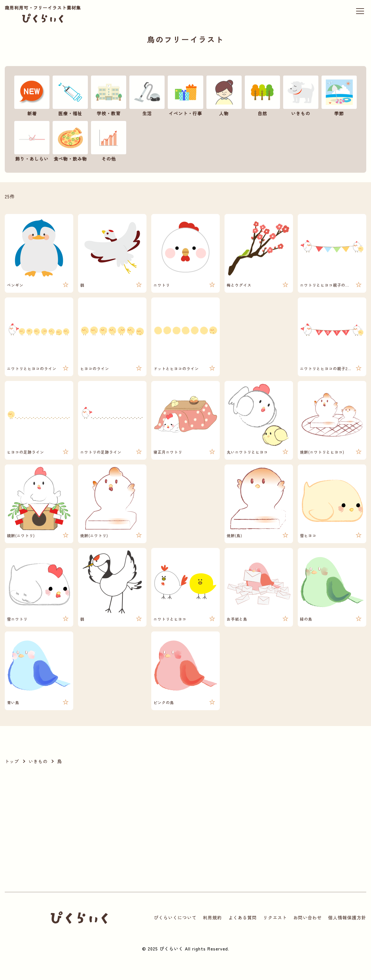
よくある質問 (243, 917)
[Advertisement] (116, 829)
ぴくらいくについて (175, 917)
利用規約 (212, 917)
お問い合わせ (308, 917)
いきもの (38, 761)
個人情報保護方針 (347, 917)
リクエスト (275, 917)
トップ (12, 761)
